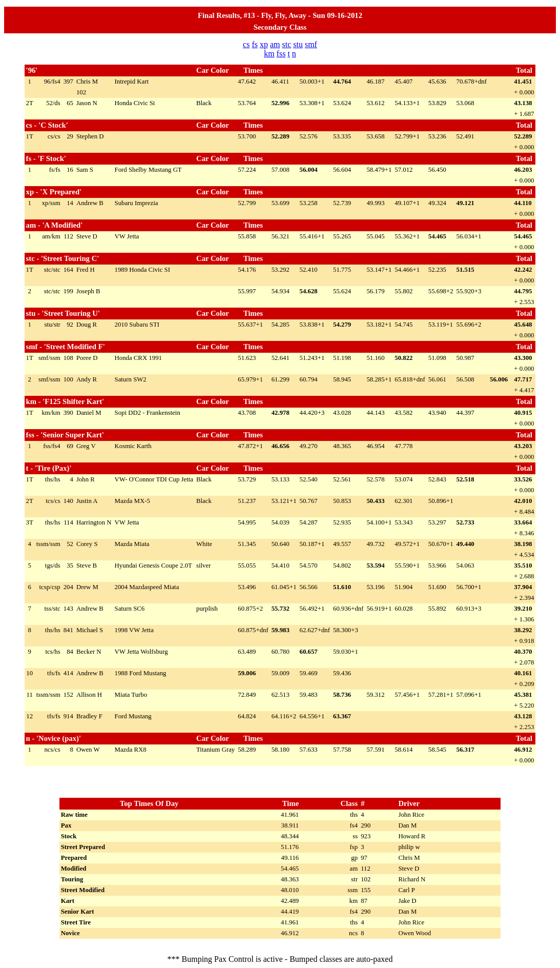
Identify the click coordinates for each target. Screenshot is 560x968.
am (275, 44)
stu (298, 44)
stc (286, 44)
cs (246, 44)
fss (281, 54)
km (269, 54)
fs (255, 44)
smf (311, 44)
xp (264, 44)
